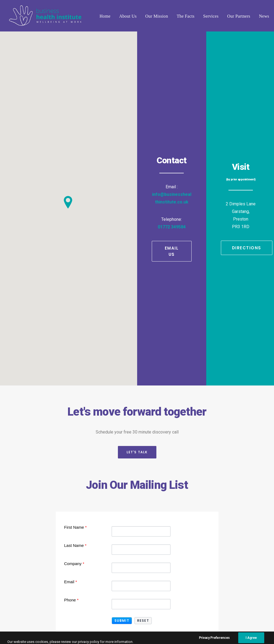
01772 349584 (172, 118)
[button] (122, 403)
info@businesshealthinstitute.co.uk (134, 517)
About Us (128, 16)
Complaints (207, 632)
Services (211, 16)
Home (105, 16)
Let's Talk (137, 234)
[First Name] (141, 313)
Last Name (75, 327)
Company (74, 345)
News (264, 16)
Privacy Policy (229, 628)
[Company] (141, 350)
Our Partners (239, 16)
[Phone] (141, 386)
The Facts (186, 16)
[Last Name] (141, 331)
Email (71, 364)
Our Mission (157, 16)
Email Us (172, 142)
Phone (71, 382)
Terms (203, 628)
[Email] (141, 368)
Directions (247, 139)
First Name (75, 309)
